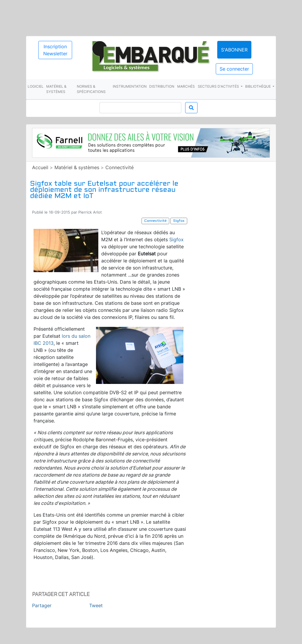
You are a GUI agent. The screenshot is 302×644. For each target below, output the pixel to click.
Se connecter (234, 69)
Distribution (162, 86)
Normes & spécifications (91, 89)
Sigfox (176, 239)
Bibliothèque (258, 86)
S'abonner (234, 50)
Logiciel (36, 86)
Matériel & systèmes (56, 89)
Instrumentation (130, 86)
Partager (42, 605)
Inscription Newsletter (55, 50)
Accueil (40, 167)
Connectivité (120, 167)
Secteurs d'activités (219, 86)
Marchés (186, 86)
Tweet (96, 605)
